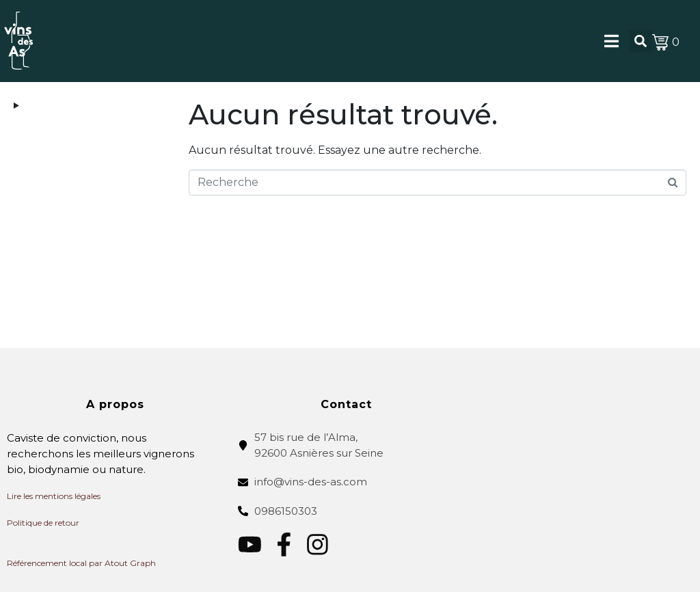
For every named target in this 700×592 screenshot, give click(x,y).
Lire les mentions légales (54, 496)
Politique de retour (43, 523)
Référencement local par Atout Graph (81, 563)
